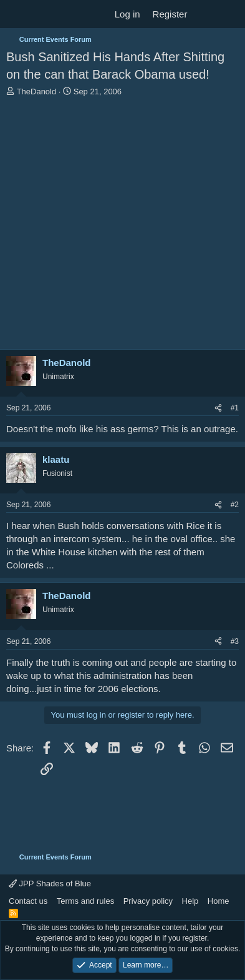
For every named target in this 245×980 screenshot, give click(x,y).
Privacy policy (148, 901)
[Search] (230, 14)
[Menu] (17, 14)
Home (219, 901)
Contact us (28, 901)
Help (190, 901)
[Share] (218, 408)
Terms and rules (85, 901)
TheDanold (37, 92)
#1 (235, 408)
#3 (235, 641)
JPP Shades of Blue (50, 883)
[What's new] (205, 14)
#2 (235, 505)
